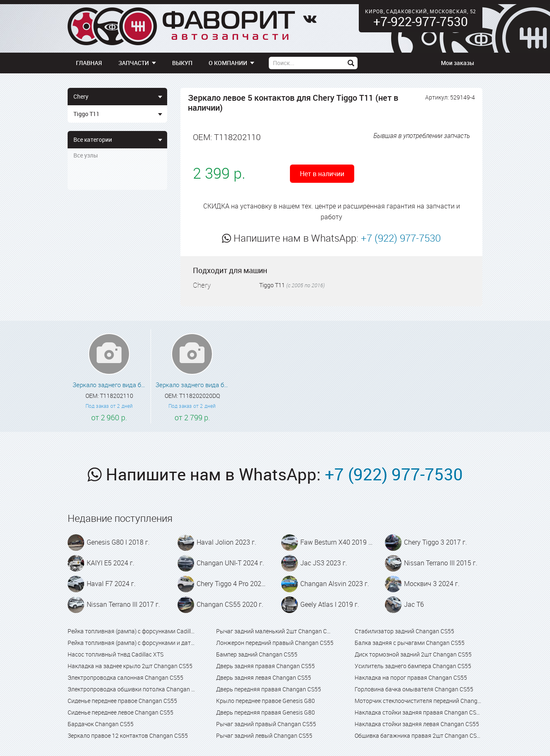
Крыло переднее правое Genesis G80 (265, 701)
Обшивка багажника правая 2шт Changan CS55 (419, 735)
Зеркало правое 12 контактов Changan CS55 (128, 735)
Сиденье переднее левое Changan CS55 (120, 712)
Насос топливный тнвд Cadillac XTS (116, 654)
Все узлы (86, 155)
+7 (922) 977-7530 (401, 238)
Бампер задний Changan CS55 (257, 654)
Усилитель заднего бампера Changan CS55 (413, 666)
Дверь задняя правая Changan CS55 (265, 666)
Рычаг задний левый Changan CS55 (264, 735)
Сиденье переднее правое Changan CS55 (122, 701)
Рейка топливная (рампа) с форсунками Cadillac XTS (131, 631)
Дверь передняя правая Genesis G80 (265, 712)
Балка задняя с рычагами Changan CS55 (410, 643)
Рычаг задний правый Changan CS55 (266, 724)
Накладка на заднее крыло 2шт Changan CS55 (130, 666)
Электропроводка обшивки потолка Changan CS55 (131, 689)
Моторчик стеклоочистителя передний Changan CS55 (419, 701)
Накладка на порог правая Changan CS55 (411, 677)
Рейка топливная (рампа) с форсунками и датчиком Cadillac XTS (131, 643)
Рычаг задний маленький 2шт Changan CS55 (275, 631)
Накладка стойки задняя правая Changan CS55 (419, 712)
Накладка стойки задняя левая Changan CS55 (417, 724)
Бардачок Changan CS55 (101, 724)
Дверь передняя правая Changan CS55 (269, 689)
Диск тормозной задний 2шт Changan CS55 (413, 654)
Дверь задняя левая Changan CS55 (264, 677)
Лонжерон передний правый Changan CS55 (275, 643)
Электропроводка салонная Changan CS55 (125, 677)
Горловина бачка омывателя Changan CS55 (414, 689)
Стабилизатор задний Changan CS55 (404, 631)
